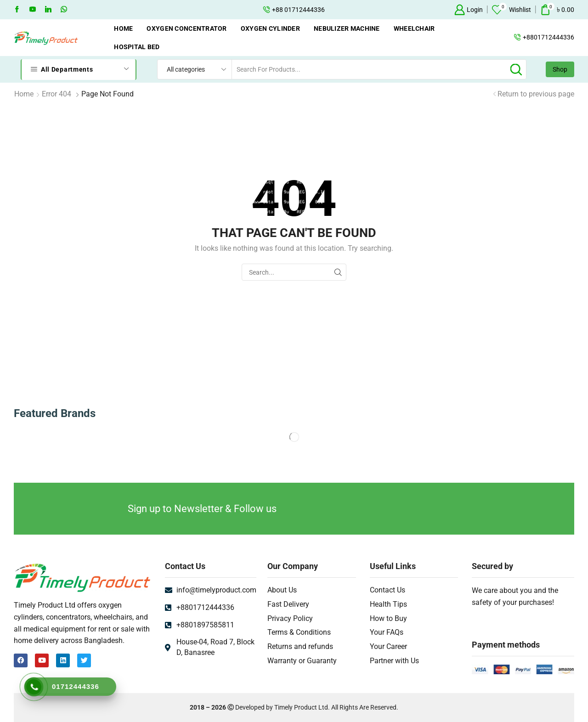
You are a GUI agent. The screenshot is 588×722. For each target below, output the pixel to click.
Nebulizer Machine (347, 28)
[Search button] (516, 69)
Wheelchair (414, 28)
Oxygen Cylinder (270, 28)
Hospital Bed (137, 47)
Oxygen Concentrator (187, 28)
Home (123, 28)
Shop (560, 69)
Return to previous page (536, 94)
